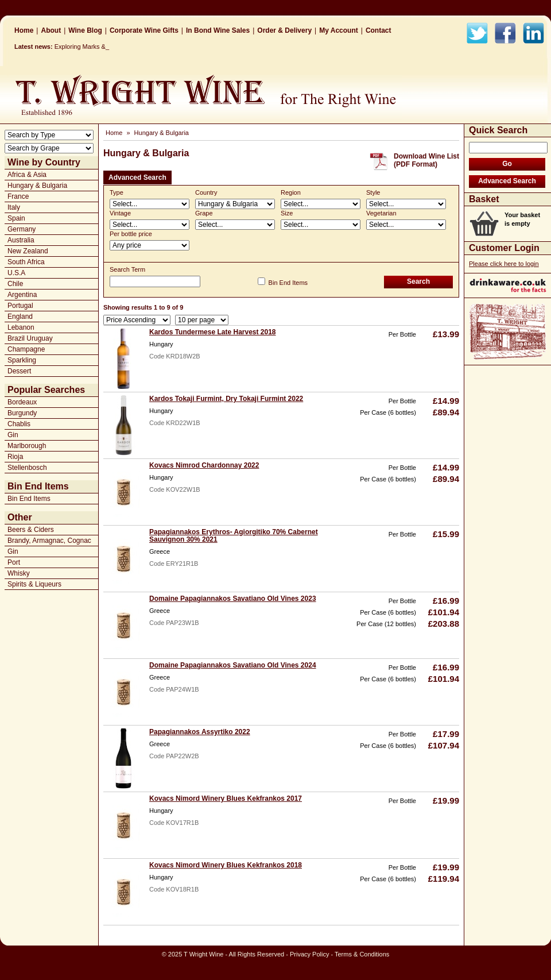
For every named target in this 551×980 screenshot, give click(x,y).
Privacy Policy (309, 954)
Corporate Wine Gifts (144, 30)
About (51, 30)
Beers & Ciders (31, 530)
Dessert (19, 371)
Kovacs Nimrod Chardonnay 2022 (204, 465)
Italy (14, 207)
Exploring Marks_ (79, 47)
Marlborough (27, 446)
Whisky (19, 573)
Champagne (26, 349)
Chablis (19, 424)
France (18, 196)
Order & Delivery (284, 30)
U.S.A (16, 273)
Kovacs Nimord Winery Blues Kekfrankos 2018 (226, 865)
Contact (379, 30)
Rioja (15, 457)
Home (24, 30)
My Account (339, 30)
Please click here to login (504, 264)
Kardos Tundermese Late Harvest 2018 (213, 332)
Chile (15, 284)
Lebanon (21, 327)
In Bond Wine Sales (218, 30)
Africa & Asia (27, 175)
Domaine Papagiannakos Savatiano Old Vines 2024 (233, 665)
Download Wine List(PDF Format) (426, 160)
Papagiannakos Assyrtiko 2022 (200, 732)
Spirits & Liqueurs (34, 584)
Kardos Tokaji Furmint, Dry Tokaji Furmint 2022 (226, 399)
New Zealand (28, 251)
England (20, 317)
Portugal (20, 306)
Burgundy (22, 413)
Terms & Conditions (362, 954)
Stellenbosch (27, 468)
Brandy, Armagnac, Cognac (49, 541)
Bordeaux (22, 402)
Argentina (22, 295)
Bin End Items (29, 499)
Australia (21, 240)
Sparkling (22, 360)
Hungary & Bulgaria (37, 186)
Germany (22, 229)
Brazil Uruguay (30, 338)
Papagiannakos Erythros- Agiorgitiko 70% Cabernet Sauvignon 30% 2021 (234, 536)
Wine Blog (85, 30)
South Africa (26, 262)
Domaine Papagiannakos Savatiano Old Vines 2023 (233, 599)
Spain (16, 218)
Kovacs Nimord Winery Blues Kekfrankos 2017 (226, 798)
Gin (13, 435)
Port (14, 562)
